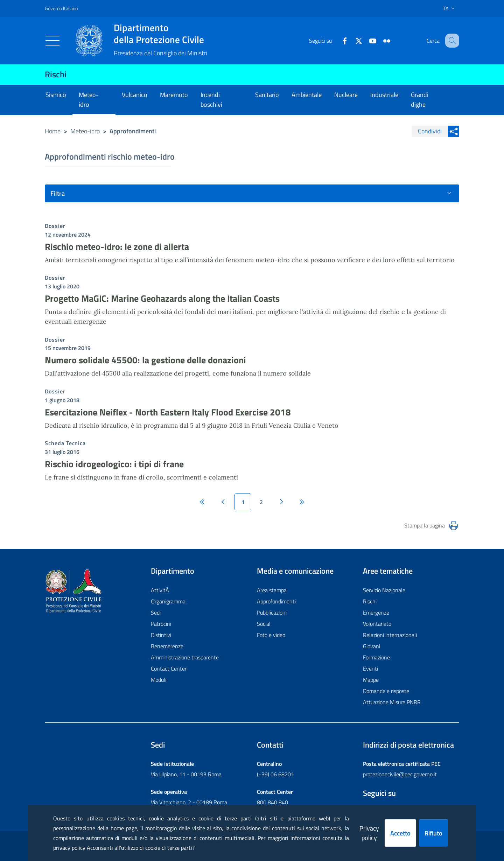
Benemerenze (167, 646)
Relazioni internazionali (390, 635)
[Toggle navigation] (52, 41)
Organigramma (168, 601)
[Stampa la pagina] (454, 526)
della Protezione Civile (160, 34)
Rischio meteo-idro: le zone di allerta (117, 247)
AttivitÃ (161, 590)
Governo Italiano (61, 8)
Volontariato (377, 624)
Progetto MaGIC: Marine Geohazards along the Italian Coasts (162, 298)
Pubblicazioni (272, 612)
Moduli (159, 680)
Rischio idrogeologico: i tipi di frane (114, 464)
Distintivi (161, 635)
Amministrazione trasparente (185, 657)
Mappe (371, 680)
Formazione (376, 657)
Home (53, 131)
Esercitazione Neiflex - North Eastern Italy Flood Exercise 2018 (168, 412)
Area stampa (272, 590)
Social (264, 624)
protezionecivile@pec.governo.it (400, 774)
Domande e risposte (386, 691)
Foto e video (271, 635)
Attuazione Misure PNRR (392, 702)
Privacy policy (369, 833)
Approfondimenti (276, 601)
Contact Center (169, 668)
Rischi (56, 74)
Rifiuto (433, 833)
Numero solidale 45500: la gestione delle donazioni (145, 360)
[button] (451, 41)
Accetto (400, 833)
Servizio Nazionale (384, 590)
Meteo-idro (85, 131)
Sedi (156, 612)
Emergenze (376, 612)
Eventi (370, 668)
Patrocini (161, 624)
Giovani (372, 646)
